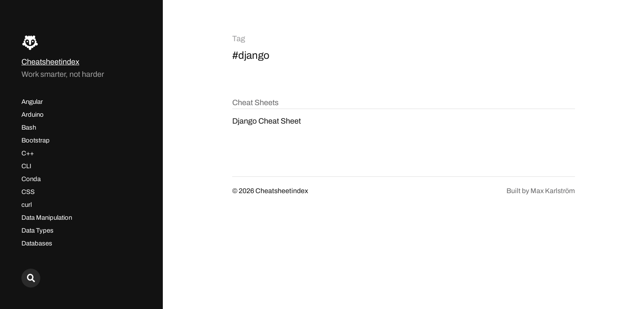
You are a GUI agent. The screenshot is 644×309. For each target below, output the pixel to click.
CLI (26, 166)
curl (27, 205)
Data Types (37, 230)
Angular (32, 102)
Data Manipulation (47, 218)
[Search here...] (31, 278)
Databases (37, 243)
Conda (31, 179)
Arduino (33, 115)
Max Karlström (553, 191)
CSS (28, 192)
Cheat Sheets (255, 103)
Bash (29, 127)
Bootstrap (36, 140)
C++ (28, 153)
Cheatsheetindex (50, 62)
